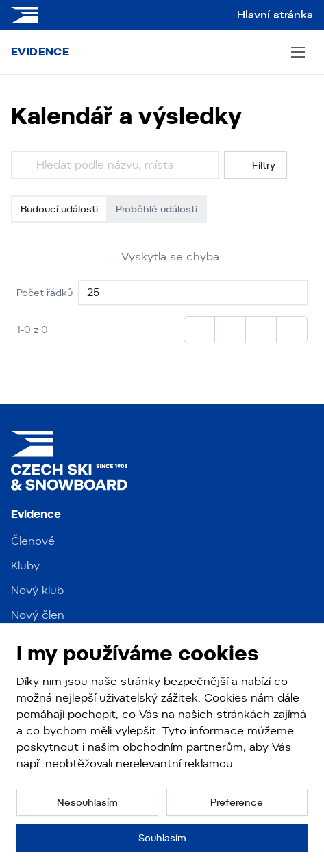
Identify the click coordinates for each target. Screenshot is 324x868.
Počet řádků (45, 293)
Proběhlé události (157, 209)
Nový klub (37, 590)
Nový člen (38, 615)
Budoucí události (59, 209)
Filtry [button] (256, 165)
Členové (33, 541)
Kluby (25, 566)
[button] (87, 802)
